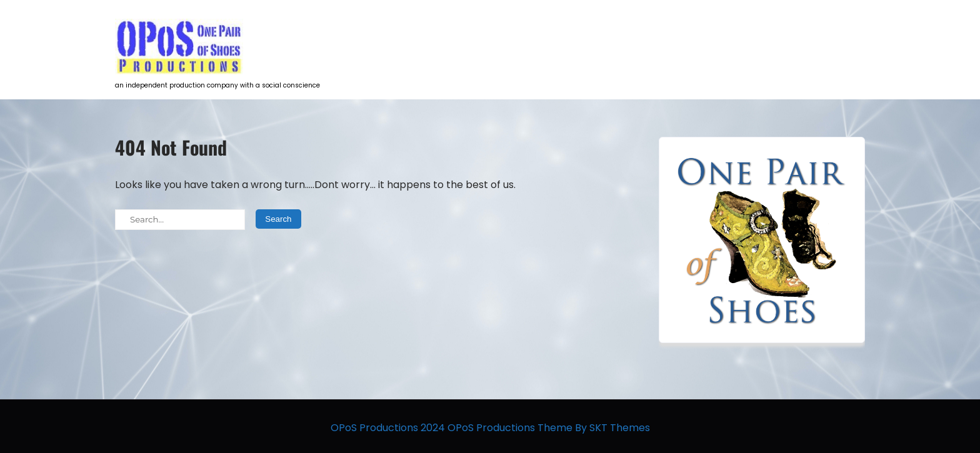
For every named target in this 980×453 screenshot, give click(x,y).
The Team (783, 35)
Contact (848, 35)
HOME (457, 35)
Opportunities (704, 35)
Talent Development (603, 35)
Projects (513, 35)
